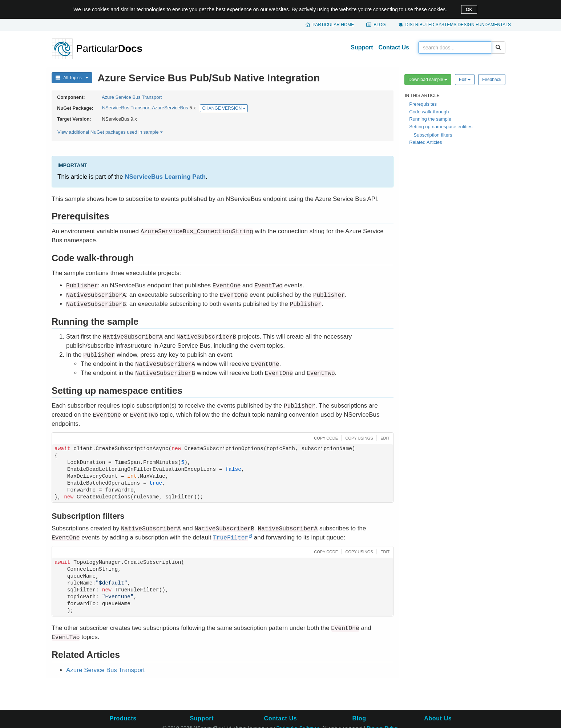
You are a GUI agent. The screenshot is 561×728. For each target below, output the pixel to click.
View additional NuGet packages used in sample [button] (110, 132)
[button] (325, 438)
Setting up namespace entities (441, 127)
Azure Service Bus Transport (132, 97)
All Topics (72, 78)
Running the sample (430, 119)
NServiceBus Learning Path (165, 177)
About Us (438, 718)
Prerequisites (423, 104)
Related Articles (425, 142)
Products (123, 718)
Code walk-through (429, 112)
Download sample (428, 80)
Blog (380, 25)
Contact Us (394, 47)
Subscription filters (433, 135)
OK (469, 9)
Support (362, 47)
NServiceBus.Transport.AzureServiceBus (145, 108)
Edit (465, 80)
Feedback (492, 80)
